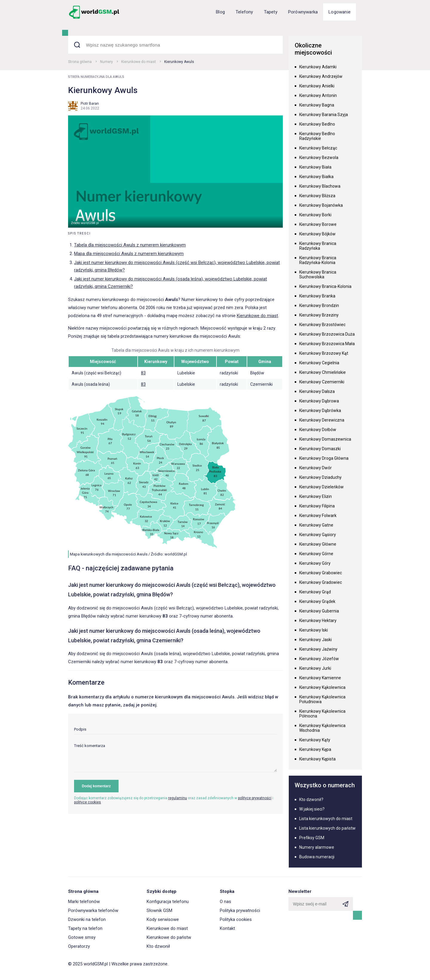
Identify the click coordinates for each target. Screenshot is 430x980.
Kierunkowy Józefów (319, 659)
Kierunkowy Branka (317, 296)
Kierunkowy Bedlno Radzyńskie (317, 136)
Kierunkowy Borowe (318, 224)
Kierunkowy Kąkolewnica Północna (322, 714)
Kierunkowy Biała (315, 167)
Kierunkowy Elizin (315, 496)
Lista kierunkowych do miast (326, 819)
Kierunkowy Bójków (317, 234)
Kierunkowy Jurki (315, 668)
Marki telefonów (84, 902)
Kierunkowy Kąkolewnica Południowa (322, 699)
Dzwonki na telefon (87, 919)
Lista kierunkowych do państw (327, 828)
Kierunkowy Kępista (317, 759)
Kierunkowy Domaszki (320, 449)
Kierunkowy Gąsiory (318, 535)
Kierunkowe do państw (169, 937)
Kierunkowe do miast (139, 62)
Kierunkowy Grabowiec (321, 573)
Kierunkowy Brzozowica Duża (327, 334)
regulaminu (178, 798)
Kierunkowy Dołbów (318, 430)
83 (143, 373)
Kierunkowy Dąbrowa (319, 401)
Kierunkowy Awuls (179, 62)
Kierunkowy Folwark (318, 516)
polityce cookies (87, 802)
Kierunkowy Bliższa (317, 196)
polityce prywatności (255, 798)
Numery (106, 62)
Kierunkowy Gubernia (319, 611)
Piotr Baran (90, 104)
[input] (175, 731)
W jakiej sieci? (312, 809)
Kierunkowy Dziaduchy (320, 477)
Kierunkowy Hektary (318, 621)
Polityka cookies (236, 919)
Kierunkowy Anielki (317, 86)
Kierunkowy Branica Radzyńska (318, 246)
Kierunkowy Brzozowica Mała (327, 344)
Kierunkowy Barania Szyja (324, 115)
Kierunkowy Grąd (315, 592)
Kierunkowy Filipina (317, 506)
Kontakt (227, 928)
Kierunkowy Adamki (318, 67)
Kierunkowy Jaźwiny (318, 649)
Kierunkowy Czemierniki (322, 382)
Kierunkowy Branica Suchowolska (318, 274)
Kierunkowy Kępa (315, 749)
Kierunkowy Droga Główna (324, 458)
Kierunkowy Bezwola (319, 158)
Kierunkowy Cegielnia (319, 363)
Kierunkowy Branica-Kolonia (325, 286)
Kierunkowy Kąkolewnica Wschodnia (322, 728)
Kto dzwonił (158, 946)
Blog (220, 12)
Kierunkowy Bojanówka (321, 205)
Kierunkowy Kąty (315, 740)
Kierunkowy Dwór (315, 468)
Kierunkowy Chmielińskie (322, 372)
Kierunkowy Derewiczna (322, 420)
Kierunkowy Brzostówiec (322, 325)
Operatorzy (79, 946)
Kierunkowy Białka (316, 177)
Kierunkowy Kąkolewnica (322, 687)
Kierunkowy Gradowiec (321, 582)
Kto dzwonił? (311, 800)
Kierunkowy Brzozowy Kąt (324, 353)
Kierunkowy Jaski (315, 640)
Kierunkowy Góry (315, 563)
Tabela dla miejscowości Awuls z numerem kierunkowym (130, 245)
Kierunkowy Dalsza (317, 391)
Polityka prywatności (240, 910)
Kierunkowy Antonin (318, 95)
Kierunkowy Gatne (316, 525)
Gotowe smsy (82, 937)
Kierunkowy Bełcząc (318, 148)
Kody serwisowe (163, 919)
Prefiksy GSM (312, 838)
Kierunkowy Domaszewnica (325, 439)
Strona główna (80, 62)
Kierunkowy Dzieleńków (321, 487)
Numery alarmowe (317, 847)
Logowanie (340, 12)
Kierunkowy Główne (318, 544)
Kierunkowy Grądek (317, 601)
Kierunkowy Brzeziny (319, 315)
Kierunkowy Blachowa (320, 186)
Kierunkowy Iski (314, 630)
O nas (225, 902)
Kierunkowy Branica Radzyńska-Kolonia (318, 260)
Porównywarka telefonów (93, 910)
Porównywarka (303, 12)
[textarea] (175, 758)
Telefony (244, 12)
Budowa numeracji (317, 857)
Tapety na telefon (85, 928)
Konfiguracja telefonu (168, 902)
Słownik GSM (159, 910)
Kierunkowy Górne (316, 554)
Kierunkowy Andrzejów (321, 76)
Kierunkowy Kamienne (320, 678)
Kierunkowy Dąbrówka (320, 410)
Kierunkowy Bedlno (317, 124)
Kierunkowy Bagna (317, 105)
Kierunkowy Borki (315, 215)
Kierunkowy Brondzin (319, 305)
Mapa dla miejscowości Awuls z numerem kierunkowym (129, 254)
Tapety (271, 12)
